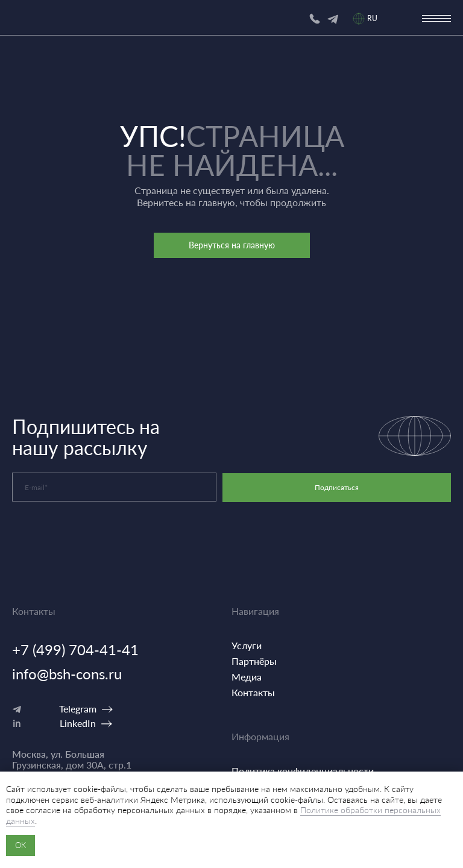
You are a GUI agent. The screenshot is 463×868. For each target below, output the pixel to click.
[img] (333, 19)
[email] (114, 487)
